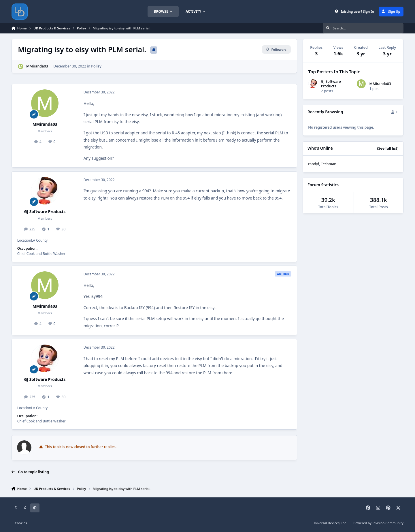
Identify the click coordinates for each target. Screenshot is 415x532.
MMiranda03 (37, 66)
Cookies (21, 523)
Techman (329, 164)
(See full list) (388, 148)
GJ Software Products (45, 212)
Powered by (378, 523)
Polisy (96, 66)
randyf (314, 164)
